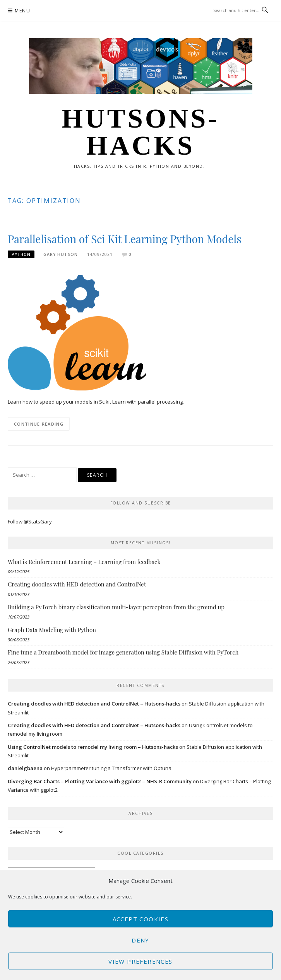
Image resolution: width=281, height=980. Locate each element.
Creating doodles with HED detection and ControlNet (77, 584)
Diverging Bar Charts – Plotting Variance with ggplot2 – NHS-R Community (100, 781)
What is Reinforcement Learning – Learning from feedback (84, 562)
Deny (140, 940)
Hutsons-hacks (140, 132)
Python (21, 254)
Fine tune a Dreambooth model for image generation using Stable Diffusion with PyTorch (123, 652)
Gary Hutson (61, 254)
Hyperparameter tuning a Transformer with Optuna (111, 768)
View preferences (140, 961)
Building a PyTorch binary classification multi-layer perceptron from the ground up (116, 607)
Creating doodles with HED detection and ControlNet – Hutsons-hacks (94, 704)
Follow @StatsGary (30, 522)
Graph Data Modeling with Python (52, 630)
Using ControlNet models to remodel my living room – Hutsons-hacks (93, 747)
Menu (22, 11)
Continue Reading (39, 424)
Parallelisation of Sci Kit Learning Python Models (125, 239)
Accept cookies (141, 919)
